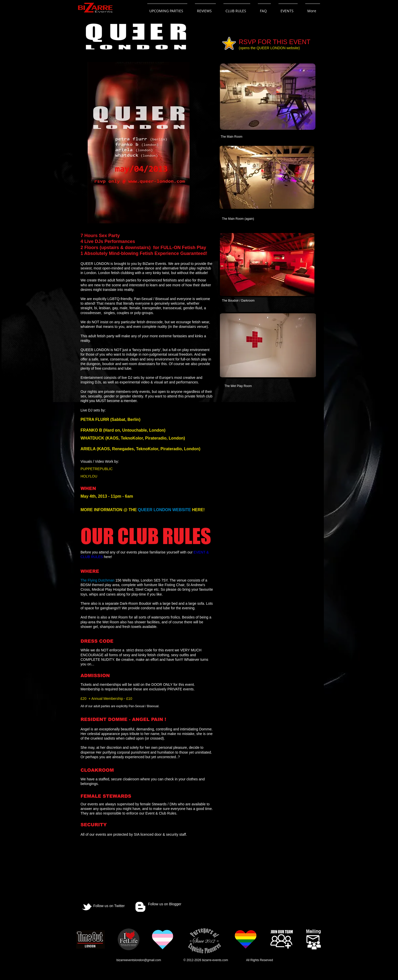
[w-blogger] (140, 907)
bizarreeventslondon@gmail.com (139, 960)
